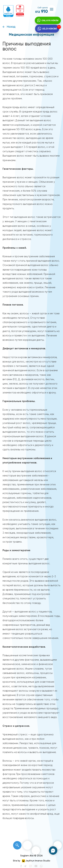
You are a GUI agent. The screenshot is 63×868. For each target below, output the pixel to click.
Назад (11, 27)
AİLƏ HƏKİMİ (49, 31)
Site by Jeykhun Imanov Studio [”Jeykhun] (32, 861)
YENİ (59, 28)
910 (41, 12)
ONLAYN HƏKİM (49, 22)
